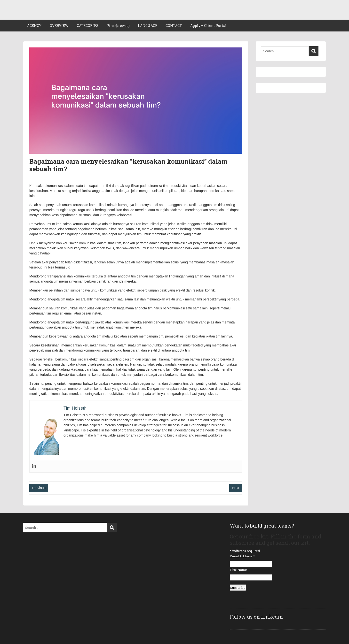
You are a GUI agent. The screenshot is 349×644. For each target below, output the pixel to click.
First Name (238, 570)
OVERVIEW (59, 26)
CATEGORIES (88, 26)
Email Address (242, 556)
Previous (39, 488)
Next (236, 488)
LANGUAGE (148, 26)
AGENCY (34, 26)
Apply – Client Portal (208, 26)
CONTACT (174, 26)
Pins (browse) (118, 26)
